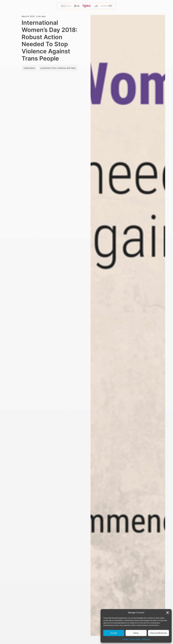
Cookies (125, 639)
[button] (168, 613)
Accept (114, 633)
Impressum (146, 639)
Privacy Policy (135, 639)
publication (29, 68)
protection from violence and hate (58, 68)
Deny (136, 633)
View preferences (158, 633)
